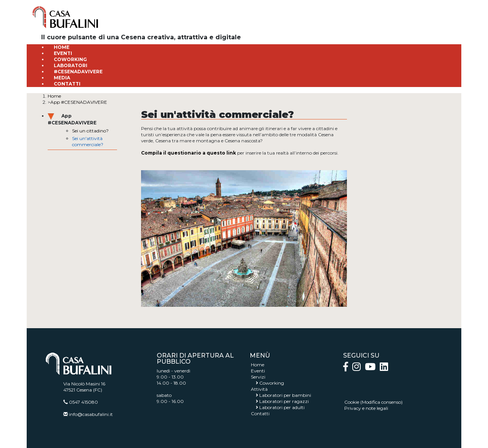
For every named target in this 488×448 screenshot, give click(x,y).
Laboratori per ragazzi (284, 401)
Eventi (258, 371)
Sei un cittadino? (90, 131)
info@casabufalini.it (91, 414)
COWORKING (70, 59)
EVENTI (63, 53)
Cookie (352, 402)
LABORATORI (71, 65)
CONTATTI (67, 84)
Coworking (272, 383)
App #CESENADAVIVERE (79, 102)
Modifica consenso (381, 402)
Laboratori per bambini (285, 395)
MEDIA (62, 78)
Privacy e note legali (366, 408)
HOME (62, 47)
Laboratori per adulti (282, 407)
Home (54, 96)
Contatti (260, 413)
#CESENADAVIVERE (78, 72)
